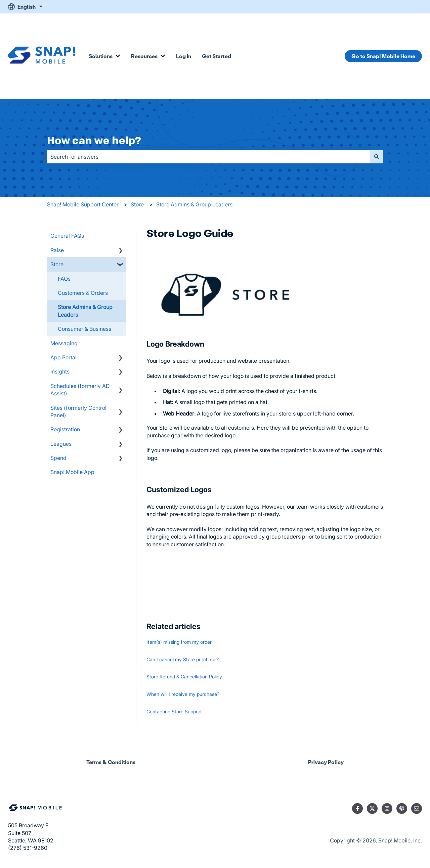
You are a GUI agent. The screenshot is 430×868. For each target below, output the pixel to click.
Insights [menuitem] (60, 371)
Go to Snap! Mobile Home (383, 56)
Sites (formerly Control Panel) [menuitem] (78, 411)
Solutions (101, 56)
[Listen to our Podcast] (402, 808)
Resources (144, 56)
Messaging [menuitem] (64, 343)
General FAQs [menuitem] (67, 236)
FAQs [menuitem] (64, 279)
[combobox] (209, 157)
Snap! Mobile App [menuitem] (72, 472)
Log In (184, 56)
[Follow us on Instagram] (387, 808)
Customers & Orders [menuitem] (83, 293)
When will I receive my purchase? (183, 694)
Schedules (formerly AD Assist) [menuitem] (80, 390)
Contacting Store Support (174, 712)
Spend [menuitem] (58, 458)
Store (137, 204)
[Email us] (417, 808)
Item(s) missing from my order (179, 642)
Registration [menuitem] (65, 429)
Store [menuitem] (57, 264)
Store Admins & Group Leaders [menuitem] (85, 311)
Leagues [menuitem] (61, 444)
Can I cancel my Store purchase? (183, 659)
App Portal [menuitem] (63, 357)
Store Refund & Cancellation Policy (184, 677)
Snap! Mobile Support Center (83, 204)
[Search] (377, 157)
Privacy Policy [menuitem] (326, 762)
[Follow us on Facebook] (357, 808)
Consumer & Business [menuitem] (84, 329)
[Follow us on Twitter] (372, 808)
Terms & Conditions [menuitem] (111, 762)
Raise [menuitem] (57, 250)
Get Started (217, 56)
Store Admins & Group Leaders (194, 204)
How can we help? (94, 141)
